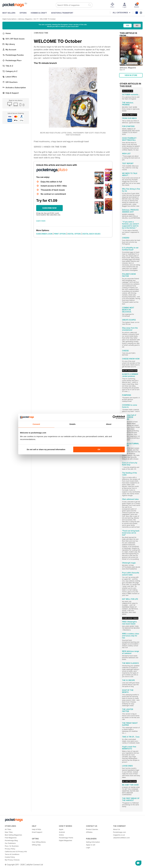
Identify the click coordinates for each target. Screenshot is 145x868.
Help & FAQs (36, 829)
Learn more (41, 221)
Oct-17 (36, 19)
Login (88, 848)
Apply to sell (91, 845)
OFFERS (23, 13)
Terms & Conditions (12, 854)
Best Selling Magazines (13, 835)
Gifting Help (36, 845)
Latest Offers (10, 77)
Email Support (37, 832)
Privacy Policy (10, 849)
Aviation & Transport (62, 13)
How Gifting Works (39, 842)
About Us (117, 829)
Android (62, 832)
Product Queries (92, 829)
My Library (9, 44)
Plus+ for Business (12, 846)
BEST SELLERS (9, 13)
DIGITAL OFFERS (74, 234)
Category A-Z (10, 71)
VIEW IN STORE (131, 75)
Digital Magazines (66, 840)
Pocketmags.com (120, 832)
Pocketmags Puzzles (13, 55)
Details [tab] (72, 424)
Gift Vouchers (10, 82)
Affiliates (89, 832)
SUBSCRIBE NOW (49, 208)
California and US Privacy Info (16, 851)
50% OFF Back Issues (13, 39)
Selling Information (93, 842)
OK (99, 449)
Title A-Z (8, 66)
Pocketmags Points (66, 838)
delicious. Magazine (25, 19)
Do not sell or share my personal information (46, 449)
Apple (61, 829)
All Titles (8, 829)
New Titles (9, 832)
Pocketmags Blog (11, 840)
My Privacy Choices (12, 860)
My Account (9, 50)
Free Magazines (11, 838)
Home (7, 33)
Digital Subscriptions (9, 19)
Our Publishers (10, 843)
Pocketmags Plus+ (12, 60)
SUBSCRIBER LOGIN (44, 234)
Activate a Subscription (14, 88)
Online (61, 835)
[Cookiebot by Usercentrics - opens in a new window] (114, 417)
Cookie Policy (10, 857)
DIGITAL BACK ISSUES (91, 234)
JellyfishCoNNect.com (121, 838)
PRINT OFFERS (60, 234)
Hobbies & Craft (39, 13)
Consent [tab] (36, 424)
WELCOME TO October (48, 19)
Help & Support (11, 93)
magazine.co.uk (119, 835)
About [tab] (109, 424)
